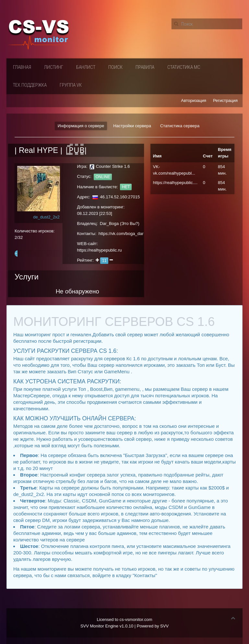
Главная (22, 67)
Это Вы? (130, 223)
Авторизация (194, 100)
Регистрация (225, 100)
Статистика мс (184, 67)
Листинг (54, 67)
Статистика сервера (180, 126)
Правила (145, 67)
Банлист (86, 67)
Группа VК (71, 85)
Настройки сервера (132, 126)
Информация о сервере (81, 126)
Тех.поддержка (30, 85)
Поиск (115, 67)
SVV (164, 626)
